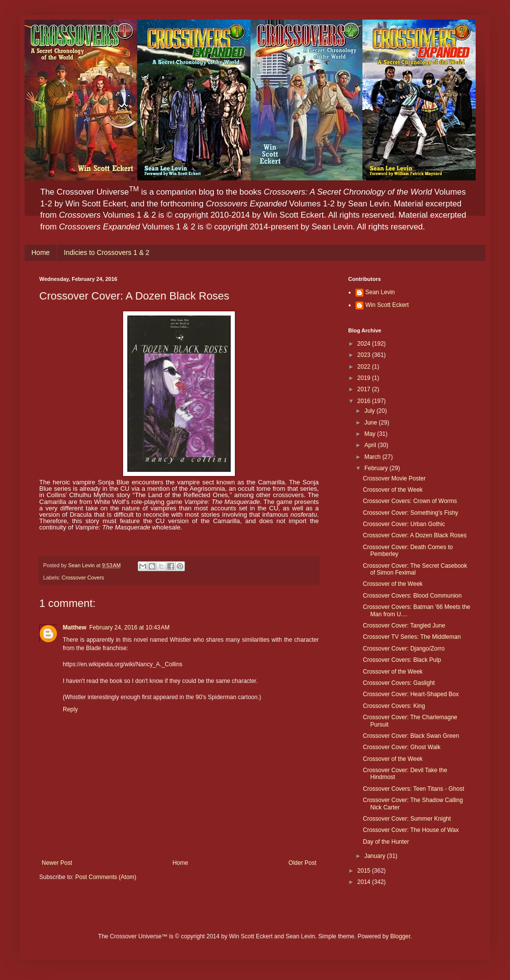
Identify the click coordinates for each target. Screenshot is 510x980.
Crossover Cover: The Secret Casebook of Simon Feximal (415, 569)
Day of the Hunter (386, 842)
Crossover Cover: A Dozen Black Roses (415, 535)
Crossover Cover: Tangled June (404, 626)
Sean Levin (380, 292)
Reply (70, 709)
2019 (365, 378)
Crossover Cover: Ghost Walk (402, 747)
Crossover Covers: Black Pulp (402, 660)
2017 (365, 389)
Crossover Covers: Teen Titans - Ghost (414, 789)
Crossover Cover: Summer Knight (407, 819)
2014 (365, 882)
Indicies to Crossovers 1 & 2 (106, 252)
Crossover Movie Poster (394, 478)
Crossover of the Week (393, 490)
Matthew (75, 628)
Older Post (302, 863)
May (371, 434)
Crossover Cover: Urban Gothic (404, 524)
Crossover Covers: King (394, 706)
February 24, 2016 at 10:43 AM (129, 628)
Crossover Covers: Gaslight (399, 683)
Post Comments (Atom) (106, 877)
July (370, 411)
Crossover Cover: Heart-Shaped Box (411, 694)
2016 (365, 401)
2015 (365, 871)
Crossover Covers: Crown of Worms (410, 501)
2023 (365, 355)
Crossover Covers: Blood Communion (412, 596)
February (377, 468)
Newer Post (57, 863)
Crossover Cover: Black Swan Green (411, 736)
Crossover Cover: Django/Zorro (404, 649)
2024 (365, 344)
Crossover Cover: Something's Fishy (410, 513)
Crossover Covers (83, 578)
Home (40, 252)
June (371, 423)
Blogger (400, 936)
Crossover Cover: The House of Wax (411, 830)
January (376, 856)
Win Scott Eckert (387, 305)
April (371, 445)
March (373, 457)
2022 (365, 367)
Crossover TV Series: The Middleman (412, 637)
